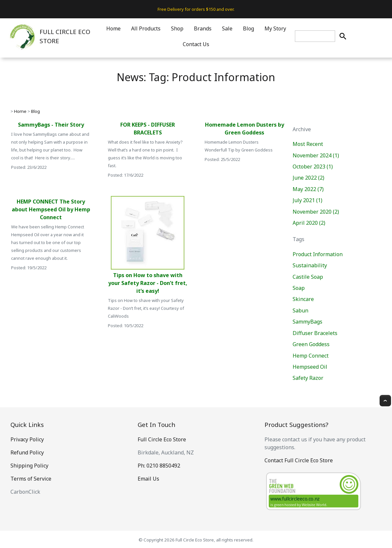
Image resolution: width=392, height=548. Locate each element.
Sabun (300, 310)
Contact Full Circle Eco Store (299, 460)
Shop (177, 28)
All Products (146, 28)
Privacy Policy (27, 439)
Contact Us (196, 44)
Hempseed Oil (310, 367)
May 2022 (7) (308, 189)
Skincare (303, 299)
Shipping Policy (29, 466)
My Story (275, 28)
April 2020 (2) (309, 223)
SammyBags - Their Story (51, 125)
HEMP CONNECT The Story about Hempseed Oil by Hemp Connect (51, 209)
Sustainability (310, 265)
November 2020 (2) (316, 212)
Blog (248, 28)
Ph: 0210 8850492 (159, 466)
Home (113, 28)
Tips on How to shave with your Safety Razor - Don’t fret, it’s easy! (148, 283)
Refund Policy (27, 452)
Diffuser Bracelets (315, 333)
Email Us (148, 479)
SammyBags (307, 322)
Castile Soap (308, 277)
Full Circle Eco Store (162, 439)
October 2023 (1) (313, 167)
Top (385, 401)
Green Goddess (311, 344)
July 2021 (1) (307, 200)
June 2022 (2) (308, 178)
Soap (299, 288)
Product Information (318, 254)
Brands (203, 28)
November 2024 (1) (316, 155)
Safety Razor (308, 378)
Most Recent (308, 144)
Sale (227, 28)
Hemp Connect (311, 356)
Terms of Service (31, 479)
